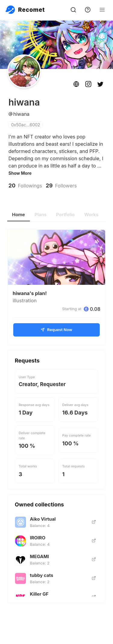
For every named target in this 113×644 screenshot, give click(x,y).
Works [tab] (91, 215)
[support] (88, 10)
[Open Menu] (102, 10)
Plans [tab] (41, 215)
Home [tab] (19, 215)
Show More (20, 174)
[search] (73, 10)
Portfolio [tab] (65, 215)
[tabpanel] (56, 416)
